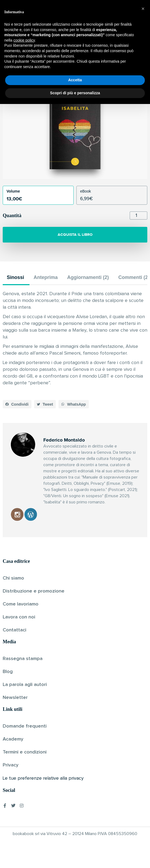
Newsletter (15, 698)
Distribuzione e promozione (34, 591)
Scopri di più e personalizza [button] (75, 857)
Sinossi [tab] (15, 277)
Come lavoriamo (21, 604)
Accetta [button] (75, 844)
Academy (13, 739)
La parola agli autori (25, 685)
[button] (17, 404)
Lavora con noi (19, 617)
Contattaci (14, 630)
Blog (8, 672)
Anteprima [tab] (46, 277)
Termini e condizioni (25, 752)
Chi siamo (13, 578)
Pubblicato (95, 69)
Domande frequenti (25, 726)
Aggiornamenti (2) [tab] (88, 277)
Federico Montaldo (66, 69)
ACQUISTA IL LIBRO (75, 235)
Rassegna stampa (23, 659)
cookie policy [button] (24, 804)
